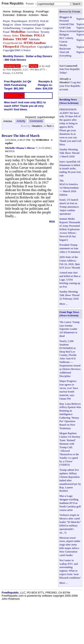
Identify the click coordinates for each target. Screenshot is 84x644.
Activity (21, 121)
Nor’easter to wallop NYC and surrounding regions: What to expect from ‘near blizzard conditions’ (70, 569)
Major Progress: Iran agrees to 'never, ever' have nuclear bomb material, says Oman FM (69, 390)
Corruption (28, 28)
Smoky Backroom (65, 47)
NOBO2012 (42, 140)
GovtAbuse (33, 32)
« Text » (49, 126)
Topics (80, 19)
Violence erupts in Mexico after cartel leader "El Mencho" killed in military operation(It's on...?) (70, 524)
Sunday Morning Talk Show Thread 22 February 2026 (69, 295)
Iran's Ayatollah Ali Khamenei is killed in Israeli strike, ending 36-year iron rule (70, 169)
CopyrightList (45, 47)
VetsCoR (64, 52)
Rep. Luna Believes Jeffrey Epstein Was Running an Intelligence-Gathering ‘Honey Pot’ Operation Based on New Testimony (70, 416)
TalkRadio (34, 39)
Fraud (6, 32)
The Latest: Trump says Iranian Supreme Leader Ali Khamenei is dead (70, 329)
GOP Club (65, 28)
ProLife (44, 21)
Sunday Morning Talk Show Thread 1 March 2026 (69, 153)
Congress (48, 28)
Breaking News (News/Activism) (69, 101)
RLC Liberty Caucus (66, 40)
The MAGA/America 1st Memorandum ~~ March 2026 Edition (69, 188)
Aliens (18, 25)
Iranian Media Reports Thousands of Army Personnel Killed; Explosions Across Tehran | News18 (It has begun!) (70, 229)
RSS (52, 222)
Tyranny (45, 32)
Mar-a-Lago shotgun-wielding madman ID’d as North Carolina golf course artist (70, 503)
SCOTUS (34, 21)
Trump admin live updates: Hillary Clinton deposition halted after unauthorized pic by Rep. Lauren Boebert (70, 480)
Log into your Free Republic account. (70, 86)
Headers (37, 126)
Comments (36, 121)
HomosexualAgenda (34, 25)
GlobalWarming (12, 28)
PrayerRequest (19, 21)
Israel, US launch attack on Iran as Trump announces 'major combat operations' (69, 207)
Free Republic (13, 3)
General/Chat (67, 24)
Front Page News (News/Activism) (69, 314)
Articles (8, 121)
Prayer (6, 21)
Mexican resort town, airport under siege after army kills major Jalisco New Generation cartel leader (70, 546)
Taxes (38, 28)
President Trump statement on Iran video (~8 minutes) (70, 248)
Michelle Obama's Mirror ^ (21, 148)
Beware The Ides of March (21, 136)
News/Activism (68, 31)
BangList (8, 25)
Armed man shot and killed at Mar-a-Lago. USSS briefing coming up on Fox (70, 280)
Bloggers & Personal (66, 19)
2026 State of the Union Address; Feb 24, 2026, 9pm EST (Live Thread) (70, 262)
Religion (64, 34)
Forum (30, 4)
